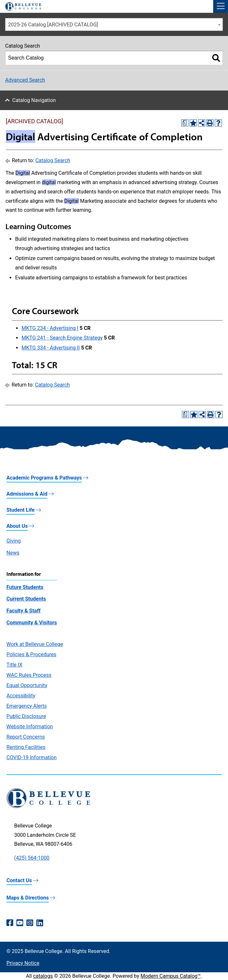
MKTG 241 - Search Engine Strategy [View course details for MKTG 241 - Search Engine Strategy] (62, 338)
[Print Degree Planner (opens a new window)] (185, 123)
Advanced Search (25, 80)
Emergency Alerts (27, 706)
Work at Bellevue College (35, 644)
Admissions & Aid (27, 494)
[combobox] (114, 24)
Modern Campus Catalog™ (171, 976)
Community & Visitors (32, 623)
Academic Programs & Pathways (44, 478)
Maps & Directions (28, 898)
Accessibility (21, 696)
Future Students (25, 587)
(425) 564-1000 (32, 858)
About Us (17, 526)
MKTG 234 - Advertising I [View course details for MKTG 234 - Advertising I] (50, 328)
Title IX (14, 665)
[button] (221, 6)
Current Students (26, 599)
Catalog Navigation (34, 100)
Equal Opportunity (27, 685)
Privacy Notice (23, 963)
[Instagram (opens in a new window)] (30, 923)
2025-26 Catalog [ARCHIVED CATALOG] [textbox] (53, 25)
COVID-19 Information (32, 757)
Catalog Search (53, 160)
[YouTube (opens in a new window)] (20, 923)
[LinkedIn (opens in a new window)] (40, 923)
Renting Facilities (26, 747)
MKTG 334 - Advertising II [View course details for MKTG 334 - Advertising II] (51, 348)
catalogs (43, 976)
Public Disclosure (26, 716)
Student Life (20, 510)
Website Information (30, 727)
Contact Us (19, 880)
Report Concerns (26, 737)
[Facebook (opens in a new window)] (10, 923)
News (13, 553)
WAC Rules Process (29, 675)
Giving (14, 541)
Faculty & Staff (24, 611)
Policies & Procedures (31, 654)
